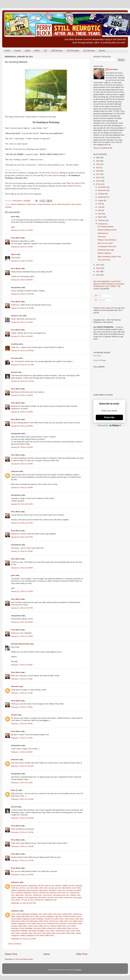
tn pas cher (61, 890)
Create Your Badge (100, 360)
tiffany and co (44, 926)
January (101, 224)
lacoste (71, 886)
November (102, 190)
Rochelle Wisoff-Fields (20, 644)
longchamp (33, 886)
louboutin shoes (53, 924)
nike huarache (32, 890)
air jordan (52, 890)
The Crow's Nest (104, 260)
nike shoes (37, 933)
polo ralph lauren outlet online (37, 921)
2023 (98, 164)
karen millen (16, 900)
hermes (35, 893)
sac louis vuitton (33, 888)
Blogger (79, 970)
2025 (98, 161)
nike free (41, 886)
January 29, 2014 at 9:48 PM (22, 280)
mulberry (20, 898)
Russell (14, 372)
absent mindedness (18, 204)
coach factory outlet (72, 919)
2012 (98, 268)
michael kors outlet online (54, 919)
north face (15, 888)
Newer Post (11, 954)
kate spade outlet (49, 933)
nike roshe (44, 888)
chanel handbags (26, 928)
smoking (8, 207)
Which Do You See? (105, 243)
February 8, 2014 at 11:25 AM (22, 832)
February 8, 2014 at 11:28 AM (22, 875)
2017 (98, 174)
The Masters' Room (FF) (107, 247)
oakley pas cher (51, 900)
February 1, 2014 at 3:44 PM (22, 724)
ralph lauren (43, 890)
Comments (100, 300)
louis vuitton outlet (45, 914)
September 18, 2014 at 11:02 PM (24, 939)
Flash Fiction (31, 204)
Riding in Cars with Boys (107, 240)
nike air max (50, 886)
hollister (65, 886)
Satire (28, 51)
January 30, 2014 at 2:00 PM (22, 426)
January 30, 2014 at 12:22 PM (22, 381)
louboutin (79, 886)
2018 (98, 171)
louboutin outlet (27, 933)
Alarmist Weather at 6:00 (107, 230)
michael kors (44, 893)
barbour (58, 886)
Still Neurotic (57, 51)
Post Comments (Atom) (24, 959)
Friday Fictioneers (52, 173)
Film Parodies (73, 51)
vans (26, 898)
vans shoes (47, 895)
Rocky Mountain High (106, 250)
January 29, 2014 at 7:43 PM (22, 247)
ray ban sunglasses (47, 916)
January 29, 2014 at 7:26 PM (22, 230)
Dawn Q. (14, 790)
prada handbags (37, 919)
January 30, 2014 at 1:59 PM (22, 412)
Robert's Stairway (104, 253)
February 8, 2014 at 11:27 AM (22, 861)
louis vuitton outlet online (66, 933)
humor (54, 204)
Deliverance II (103, 233)
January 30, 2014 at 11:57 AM (22, 365)
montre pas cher (70, 898)
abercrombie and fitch (19, 886)
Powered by (109, 425)
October (101, 194)
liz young (15, 358)
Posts (98, 296)
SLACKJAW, (119, 284)
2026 (98, 158)
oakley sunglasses (28, 936)
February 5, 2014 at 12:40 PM (22, 818)
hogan (79, 898)
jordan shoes (67, 928)
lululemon (53, 893)
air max (24, 900)
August (101, 200)
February (102, 220)
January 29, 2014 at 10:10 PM (22, 308)
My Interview (89, 51)
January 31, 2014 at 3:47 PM (22, 608)
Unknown (15, 471)
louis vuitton (77, 888)
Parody (17, 51)
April (100, 214)
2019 (98, 168)
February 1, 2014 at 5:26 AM (22, 665)
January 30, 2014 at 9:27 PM (22, 523)
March (101, 217)
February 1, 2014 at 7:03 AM (22, 679)
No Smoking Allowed (106, 227)
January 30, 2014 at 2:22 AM (22, 322)
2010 (98, 275)
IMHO (37, 51)
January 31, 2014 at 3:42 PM (22, 591)
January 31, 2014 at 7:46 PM (22, 636)
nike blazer (42, 898)
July (100, 204)
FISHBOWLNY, (99, 286)
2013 (98, 265)
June (100, 207)
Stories (102, 51)
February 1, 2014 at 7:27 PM (22, 738)
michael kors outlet (75, 924)
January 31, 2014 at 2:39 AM (22, 551)
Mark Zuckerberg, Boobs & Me (109, 257)
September (102, 197)
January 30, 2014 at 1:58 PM (22, 395)
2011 (98, 272)
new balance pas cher (61, 895)
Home (7, 51)
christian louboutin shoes (72, 916)
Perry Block (16, 238)
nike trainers (67, 888)
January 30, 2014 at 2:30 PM (22, 464)
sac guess (70, 890)
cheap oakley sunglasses (21, 919)
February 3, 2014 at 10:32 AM (22, 766)
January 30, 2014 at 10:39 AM (22, 351)
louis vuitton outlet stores (45, 936)
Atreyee (14, 715)
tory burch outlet (40, 928)
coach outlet (16, 914)
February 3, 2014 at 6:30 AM (22, 752)
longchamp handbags (29, 914)
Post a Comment (15, 944)
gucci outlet (34, 916)
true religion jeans (76, 921)
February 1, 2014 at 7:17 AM (22, 693)
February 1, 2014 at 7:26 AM (22, 707)
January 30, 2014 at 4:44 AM (22, 336)
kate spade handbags (36, 931)
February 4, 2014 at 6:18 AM (22, 783)
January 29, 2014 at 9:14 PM (22, 261)
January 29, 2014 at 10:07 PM (22, 294)
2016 (98, 178)
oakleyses (15, 882)
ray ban (50, 898)
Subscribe (109, 417)
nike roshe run (63, 893)
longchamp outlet (23, 916)
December (102, 187)
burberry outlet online (19, 926)
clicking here (35, 189)
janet (13, 217)
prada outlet (67, 914)
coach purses (33, 926)
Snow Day (102, 237)
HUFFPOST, (116, 282)
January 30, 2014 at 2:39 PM (22, 488)
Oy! (45, 51)
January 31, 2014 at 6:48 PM (22, 622)
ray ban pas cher (55, 888)
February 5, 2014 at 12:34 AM (22, 799)
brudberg (15, 344)
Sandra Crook (17, 316)
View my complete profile (103, 148)
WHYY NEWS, (111, 286)
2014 (98, 184)
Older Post (82, 954)
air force (23, 888)
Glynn (14, 254)
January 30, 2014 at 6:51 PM (22, 504)
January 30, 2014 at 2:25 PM (22, 447)
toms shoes (57, 914)
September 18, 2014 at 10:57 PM (24, 903)
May (100, 210)
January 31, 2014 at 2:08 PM (22, 568)
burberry (19, 893)
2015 (98, 181)
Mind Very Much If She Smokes (69, 204)
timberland (28, 893)
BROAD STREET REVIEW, (104, 284)
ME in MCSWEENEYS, (103, 282)
